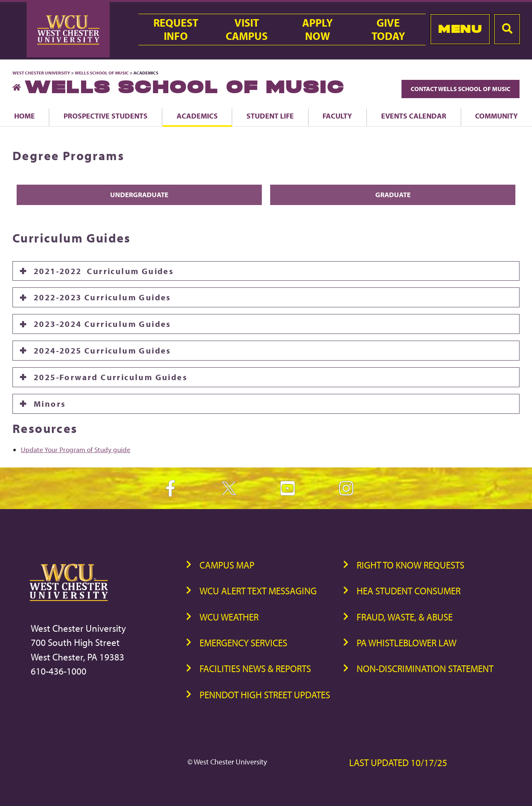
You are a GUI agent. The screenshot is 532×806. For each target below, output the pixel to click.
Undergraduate (139, 194)
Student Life (270, 116)
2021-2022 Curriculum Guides (104, 271)
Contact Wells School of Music (461, 89)
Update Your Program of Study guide (76, 449)
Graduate (393, 194)
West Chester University (41, 73)
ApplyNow (318, 30)
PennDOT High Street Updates (265, 695)
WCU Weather (229, 617)
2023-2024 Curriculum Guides (102, 324)
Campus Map (227, 565)
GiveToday (388, 30)
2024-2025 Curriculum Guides (102, 350)
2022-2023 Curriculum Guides (102, 297)
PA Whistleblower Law (406, 643)
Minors (50, 404)
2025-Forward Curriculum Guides (111, 377)
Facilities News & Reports (255, 669)
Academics (197, 116)
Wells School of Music (102, 73)
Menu (460, 29)
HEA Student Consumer (409, 591)
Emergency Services (243, 643)
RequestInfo (176, 30)
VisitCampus (247, 30)
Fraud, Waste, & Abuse (405, 617)
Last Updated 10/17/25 (398, 763)
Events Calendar (414, 116)
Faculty (337, 116)
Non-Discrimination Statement (425, 669)
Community (496, 116)
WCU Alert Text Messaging (258, 591)
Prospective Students (106, 116)
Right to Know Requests (410, 565)
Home (25, 116)
